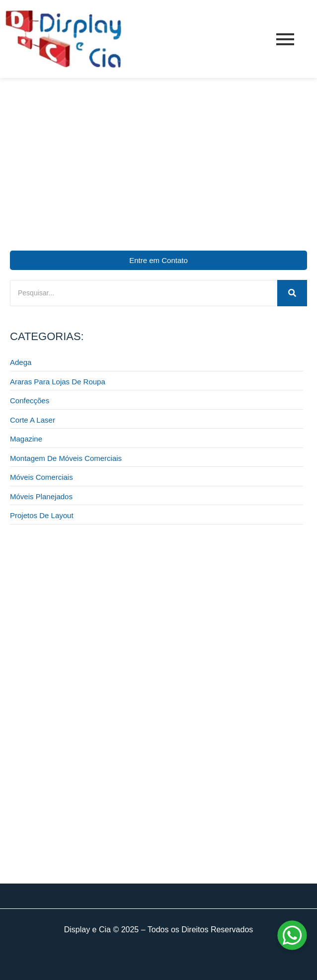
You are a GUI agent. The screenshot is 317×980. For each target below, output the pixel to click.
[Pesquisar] (144, 293)
